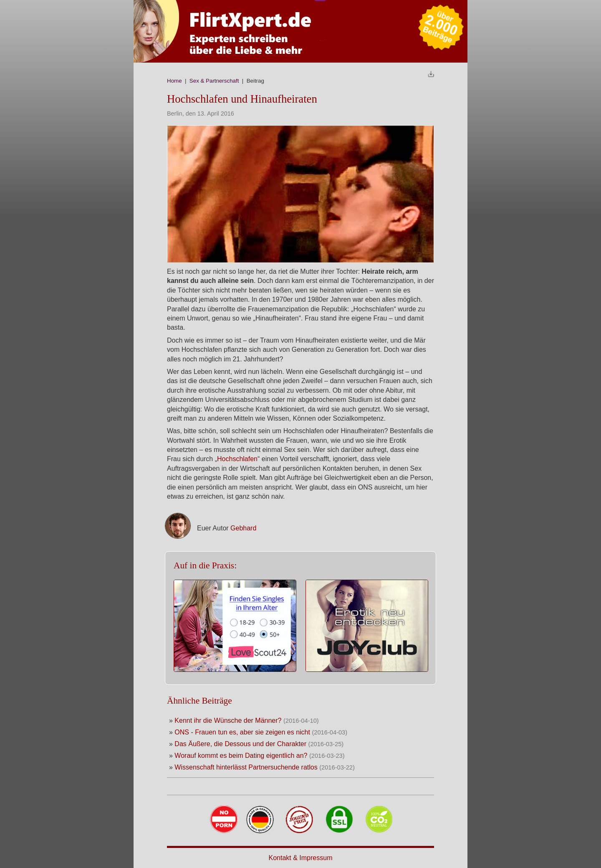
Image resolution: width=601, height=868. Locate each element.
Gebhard (243, 528)
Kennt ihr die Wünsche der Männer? (228, 720)
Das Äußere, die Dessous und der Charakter (241, 744)
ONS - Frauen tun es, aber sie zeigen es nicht (242, 732)
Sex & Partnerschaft (214, 81)
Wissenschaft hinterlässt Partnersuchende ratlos (247, 767)
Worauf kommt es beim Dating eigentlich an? (241, 756)
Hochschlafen (237, 459)
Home (174, 81)
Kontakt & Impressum (301, 858)
